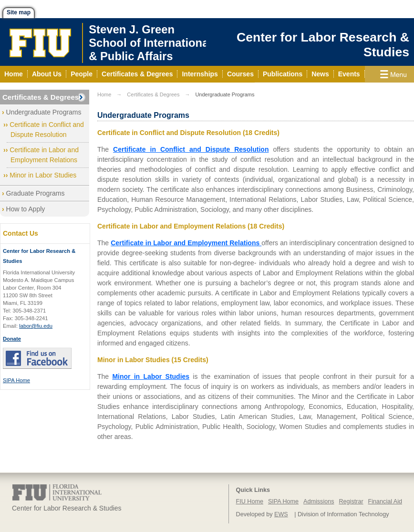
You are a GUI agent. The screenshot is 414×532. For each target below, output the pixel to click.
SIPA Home (16, 380)
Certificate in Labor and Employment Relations (186, 243)
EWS (281, 514)
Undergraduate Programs (44, 112)
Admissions (319, 501)
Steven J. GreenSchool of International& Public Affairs (150, 43)
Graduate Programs (36, 193)
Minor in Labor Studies (43, 175)
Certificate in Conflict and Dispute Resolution (191, 149)
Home (104, 94)
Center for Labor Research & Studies (323, 45)
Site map (19, 12)
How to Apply (26, 209)
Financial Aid (385, 501)
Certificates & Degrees (41, 97)
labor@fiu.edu (36, 326)
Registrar (351, 501)
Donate (12, 339)
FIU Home (250, 501)
